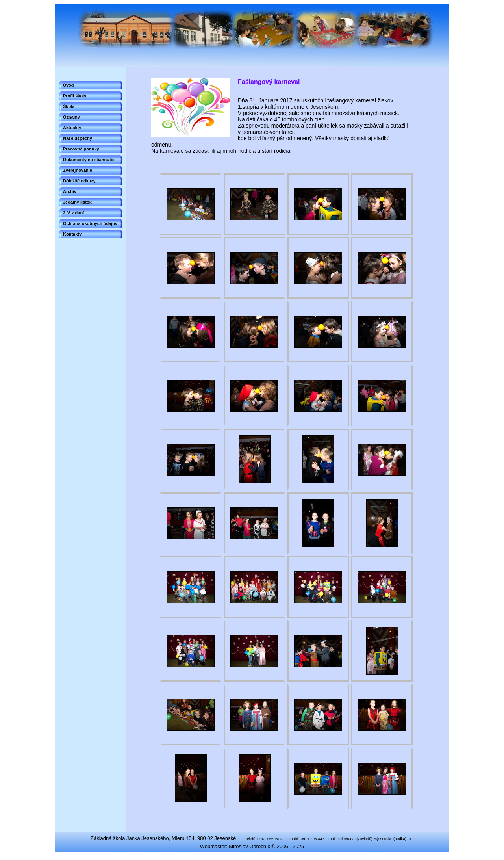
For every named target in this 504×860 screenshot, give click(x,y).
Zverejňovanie (78, 170)
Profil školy (75, 96)
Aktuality (72, 128)
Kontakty (72, 234)
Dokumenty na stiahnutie (89, 160)
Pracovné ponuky (81, 149)
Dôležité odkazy (79, 181)
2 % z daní (73, 213)
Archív (70, 191)
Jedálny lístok (77, 202)
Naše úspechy (78, 138)
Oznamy (71, 117)
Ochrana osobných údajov (90, 223)
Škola (69, 106)
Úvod (69, 85)
